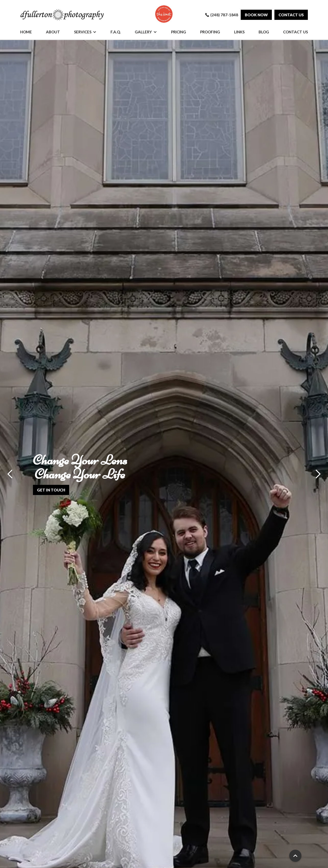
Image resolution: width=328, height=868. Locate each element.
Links (239, 32)
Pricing (179, 32)
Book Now (256, 15)
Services (83, 32)
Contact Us (295, 32)
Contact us (291, 15)
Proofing (210, 32)
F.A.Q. (116, 32)
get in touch (51, 490)
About (53, 32)
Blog (264, 32)
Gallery (143, 32)
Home (26, 32)
